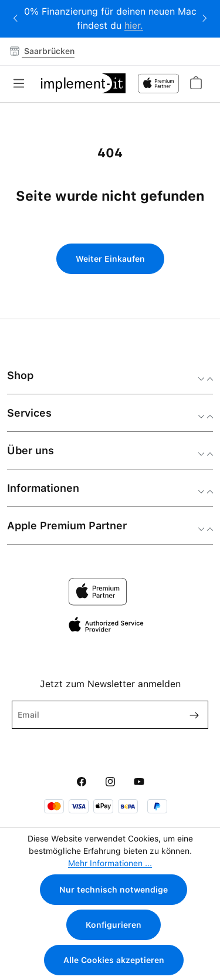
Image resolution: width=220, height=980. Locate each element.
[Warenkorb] (195, 83)
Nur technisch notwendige (114, 890)
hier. (134, 26)
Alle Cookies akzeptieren (114, 960)
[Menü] (22, 83)
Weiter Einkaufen (110, 259)
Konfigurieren (114, 925)
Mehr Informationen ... (110, 863)
